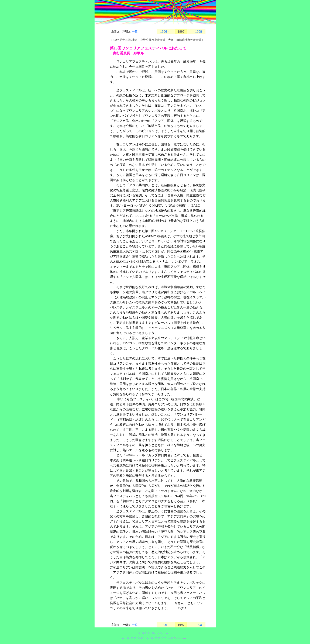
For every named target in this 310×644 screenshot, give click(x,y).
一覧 (135, 32)
